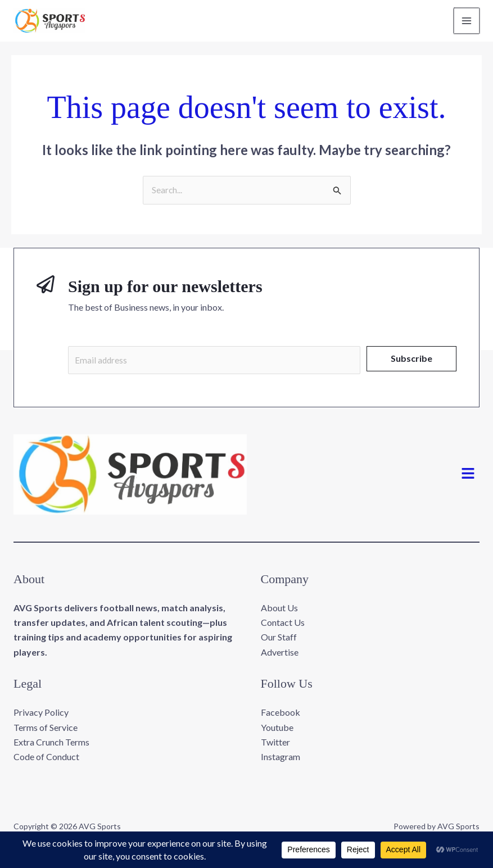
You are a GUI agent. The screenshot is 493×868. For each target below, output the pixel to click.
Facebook (281, 715)
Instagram (281, 760)
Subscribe (411, 360)
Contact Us (283, 626)
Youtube (277, 730)
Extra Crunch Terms (51, 745)
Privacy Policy (41, 715)
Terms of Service (46, 730)
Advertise (280, 655)
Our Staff (279, 640)
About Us (279, 610)
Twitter (275, 745)
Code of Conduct (46, 760)
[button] (468, 477)
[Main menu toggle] (467, 21)
